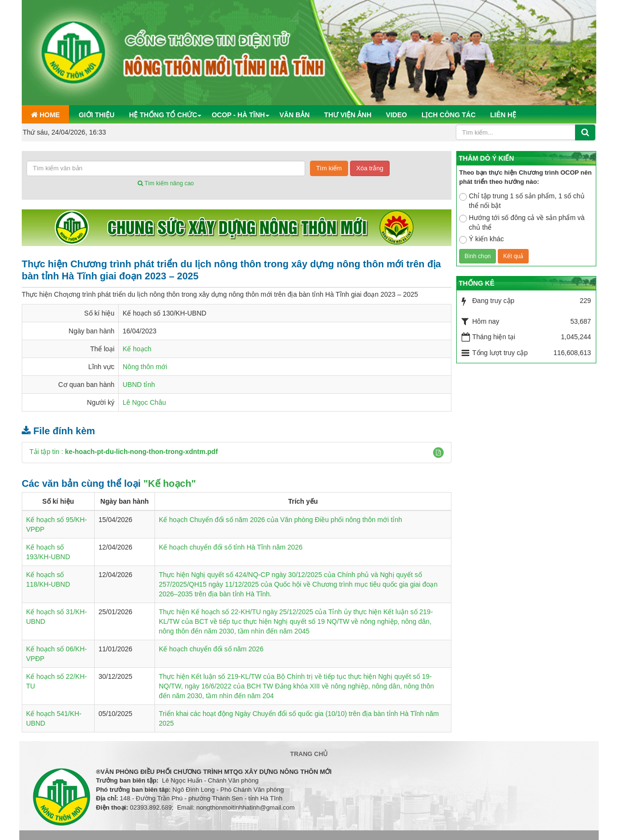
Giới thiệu (97, 115)
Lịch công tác (449, 115)
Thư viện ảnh (348, 115)
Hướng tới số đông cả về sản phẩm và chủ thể (522, 222)
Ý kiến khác (482, 239)
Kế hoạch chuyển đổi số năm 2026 (211, 649)
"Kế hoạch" (170, 483)
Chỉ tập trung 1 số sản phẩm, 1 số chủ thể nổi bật (522, 201)
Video (396, 115)
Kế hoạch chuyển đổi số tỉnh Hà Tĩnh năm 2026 (231, 547)
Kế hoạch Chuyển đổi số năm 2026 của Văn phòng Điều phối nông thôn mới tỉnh (281, 520)
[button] (438, 453)
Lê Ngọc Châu (144, 402)
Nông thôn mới (145, 367)
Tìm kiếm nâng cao (166, 183)
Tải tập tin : (124, 452)
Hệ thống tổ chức (163, 115)
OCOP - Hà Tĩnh (238, 115)
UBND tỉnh (139, 385)
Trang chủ (309, 754)
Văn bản (295, 115)
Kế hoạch (137, 349)
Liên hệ (503, 115)
